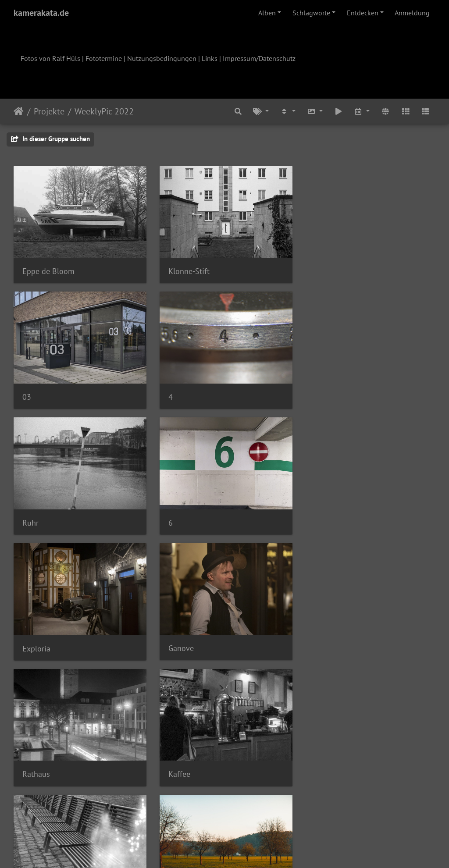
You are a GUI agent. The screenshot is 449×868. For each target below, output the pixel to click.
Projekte (49, 111)
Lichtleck (183, 646)
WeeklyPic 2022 (104, 111)
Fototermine (104, 58)
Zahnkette (329, 771)
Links (210, 58)
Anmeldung (412, 13)
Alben (267, 13)
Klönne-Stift (188, 270)
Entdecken (363, 13)
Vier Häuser (42, 771)
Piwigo (243, 850)
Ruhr (176, 396)
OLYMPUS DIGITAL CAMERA (359, 646)
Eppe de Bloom (48, 270)
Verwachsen (187, 771)
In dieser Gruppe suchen (50, 139)
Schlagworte (311, 13)
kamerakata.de (41, 13)
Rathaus (326, 521)
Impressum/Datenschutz (259, 58)
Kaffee (33, 646)
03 (317, 271)
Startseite (19, 111)
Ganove (180, 521)
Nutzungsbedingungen (162, 58)
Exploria (36, 521)
